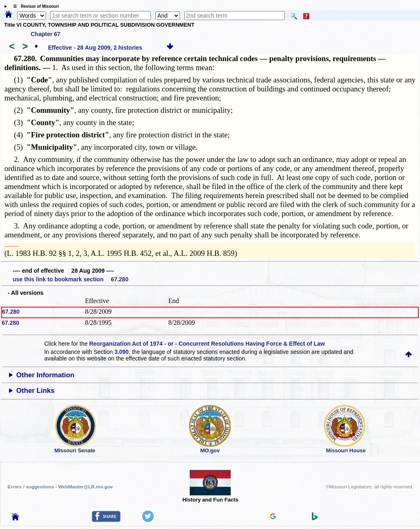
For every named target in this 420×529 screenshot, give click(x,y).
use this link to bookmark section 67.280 (70, 279)
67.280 (11, 312)
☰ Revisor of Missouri (34, 6)
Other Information (45, 375)
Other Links (35, 391)
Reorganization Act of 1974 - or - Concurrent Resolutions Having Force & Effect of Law (207, 344)
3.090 (121, 352)
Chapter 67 (45, 34)
